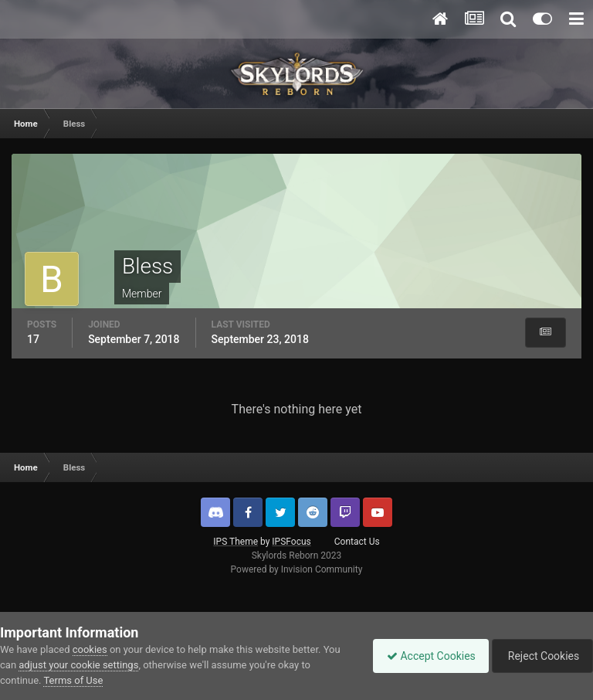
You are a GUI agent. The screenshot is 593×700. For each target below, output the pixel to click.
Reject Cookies (540, 656)
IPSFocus (291, 542)
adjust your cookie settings (78, 665)
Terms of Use (73, 680)
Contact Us (357, 542)
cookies (90, 649)
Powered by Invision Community (297, 569)
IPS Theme (236, 542)
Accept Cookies (424, 656)
